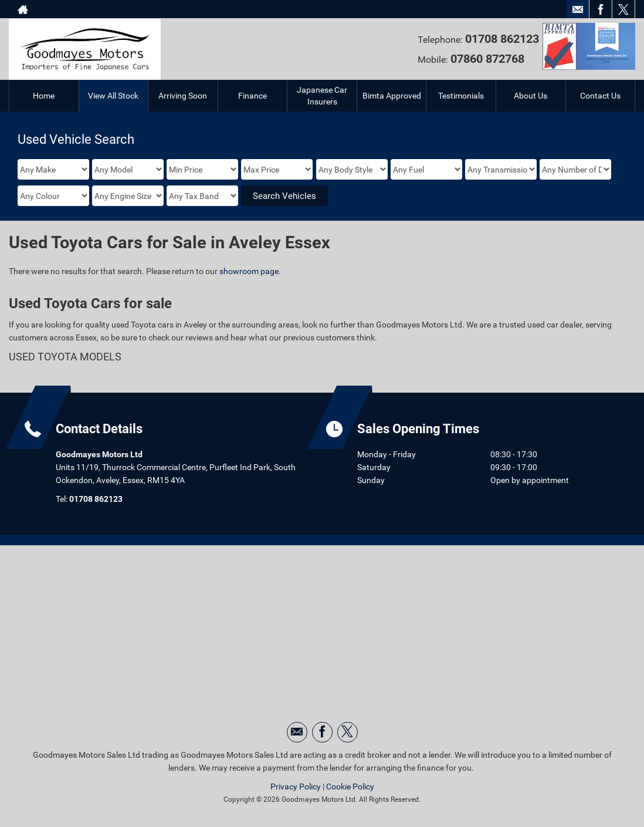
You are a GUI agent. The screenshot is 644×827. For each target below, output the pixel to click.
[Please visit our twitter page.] (623, 9)
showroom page (249, 271)
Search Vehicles (284, 196)
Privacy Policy (296, 787)
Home (44, 96)
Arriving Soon (183, 96)
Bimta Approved (392, 96)
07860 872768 (487, 59)
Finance (252, 96)
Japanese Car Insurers (322, 96)
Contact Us (600, 96)
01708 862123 (96, 499)
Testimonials (461, 96)
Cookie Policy (350, 787)
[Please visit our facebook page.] (600, 9)
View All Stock (113, 96)
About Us (531, 96)
